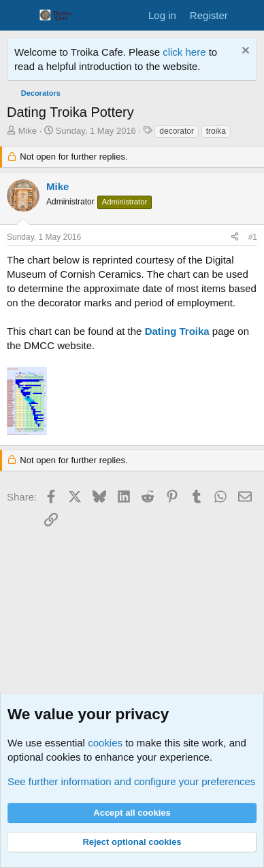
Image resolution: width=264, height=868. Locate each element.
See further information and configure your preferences (131, 781)
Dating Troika (177, 331)
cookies (105, 743)
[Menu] (19, 16)
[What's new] (248, 15)
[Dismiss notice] (244, 52)
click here (186, 52)
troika (216, 131)
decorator (177, 131)
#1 (253, 237)
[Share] (235, 237)
